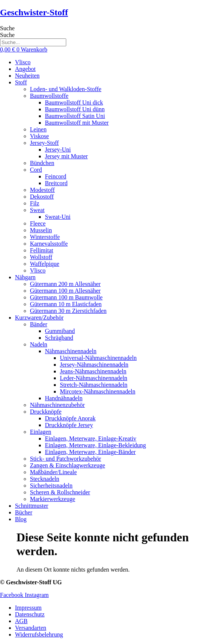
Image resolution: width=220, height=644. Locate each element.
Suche (7, 28)
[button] (117, 83)
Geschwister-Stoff (34, 12)
